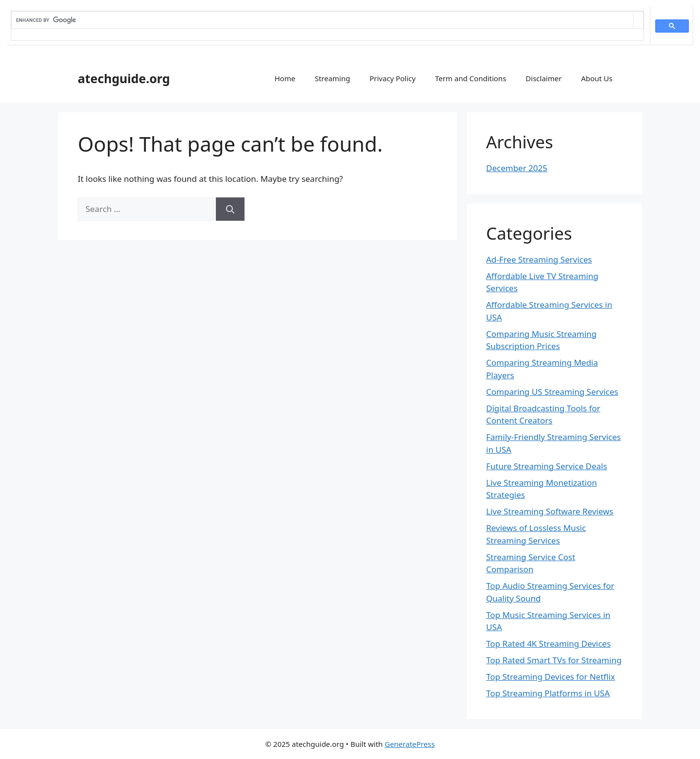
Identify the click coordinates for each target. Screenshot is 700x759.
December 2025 (517, 168)
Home (285, 78)
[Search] (230, 209)
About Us (597, 78)
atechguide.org (124, 78)
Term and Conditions (471, 78)
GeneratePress (410, 744)
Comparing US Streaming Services (552, 392)
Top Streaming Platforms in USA (548, 693)
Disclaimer (543, 78)
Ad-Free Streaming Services (539, 259)
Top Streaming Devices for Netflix (551, 677)
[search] (322, 20)
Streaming (332, 78)
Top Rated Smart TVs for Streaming (554, 660)
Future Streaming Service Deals (547, 466)
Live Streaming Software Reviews (550, 511)
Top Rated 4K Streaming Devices (548, 644)
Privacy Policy (393, 78)
